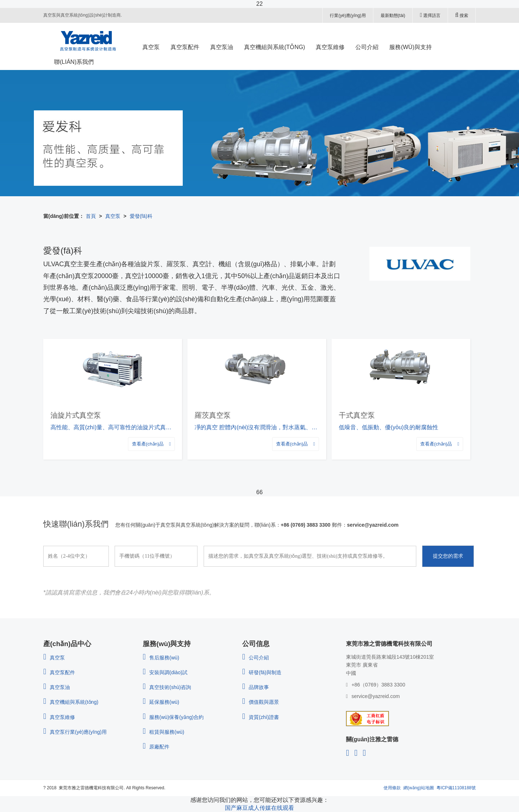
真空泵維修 (59, 717)
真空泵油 (57, 687)
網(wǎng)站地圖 (419, 788)
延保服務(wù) (161, 702)
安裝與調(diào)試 (165, 672)
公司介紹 (256, 658)
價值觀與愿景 (261, 702)
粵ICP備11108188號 (456, 788)
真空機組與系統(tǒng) (71, 702)
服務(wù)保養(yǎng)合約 (173, 717)
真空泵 (113, 216)
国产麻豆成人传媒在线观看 (259, 808)
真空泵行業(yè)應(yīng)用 (75, 732)
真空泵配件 (59, 672)
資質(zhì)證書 (261, 717)
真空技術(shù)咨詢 (167, 687)
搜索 (462, 15)
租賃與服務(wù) (163, 732)
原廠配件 (156, 747)
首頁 (91, 216)
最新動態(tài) (393, 16)
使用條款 (392, 788)
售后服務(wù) (161, 658)
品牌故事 (256, 687)
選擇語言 (430, 15)
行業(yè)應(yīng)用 (348, 16)
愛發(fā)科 (141, 216)
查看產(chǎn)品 (151, 444)
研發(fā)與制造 (262, 672)
